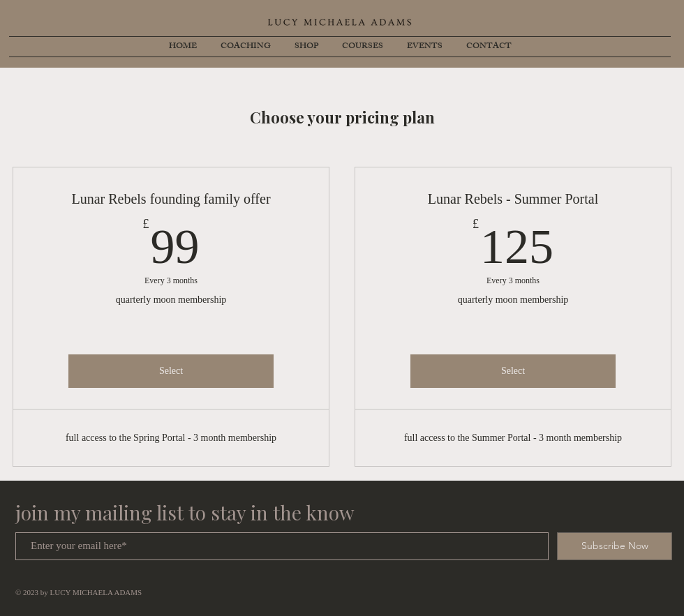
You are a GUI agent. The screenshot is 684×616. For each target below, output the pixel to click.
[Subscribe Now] (615, 546)
